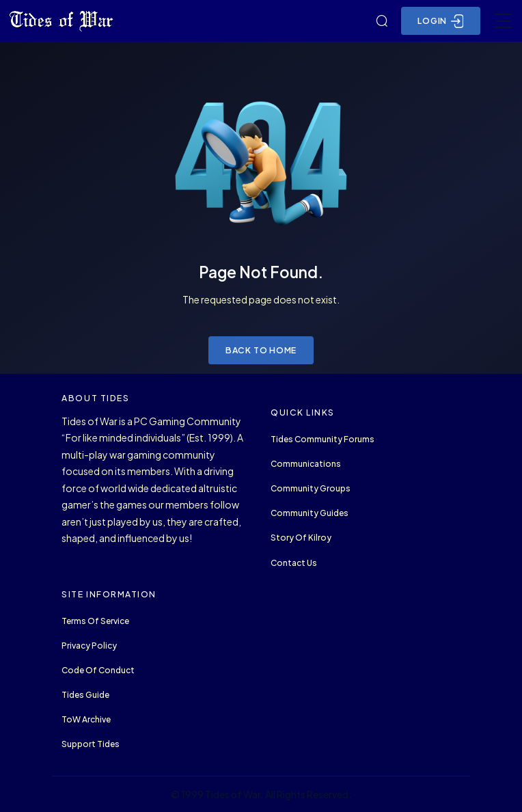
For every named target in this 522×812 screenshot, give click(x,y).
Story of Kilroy (301, 538)
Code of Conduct (98, 670)
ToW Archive (86, 719)
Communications (306, 464)
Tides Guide (85, 695)
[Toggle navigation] (504, 21)
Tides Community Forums (322, 439)
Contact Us (294, 563)
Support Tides (91, 744)
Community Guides (310, 513)
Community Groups (311, 488)
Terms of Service (95, 621)
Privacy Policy (89, 646)
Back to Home (261, 350)
